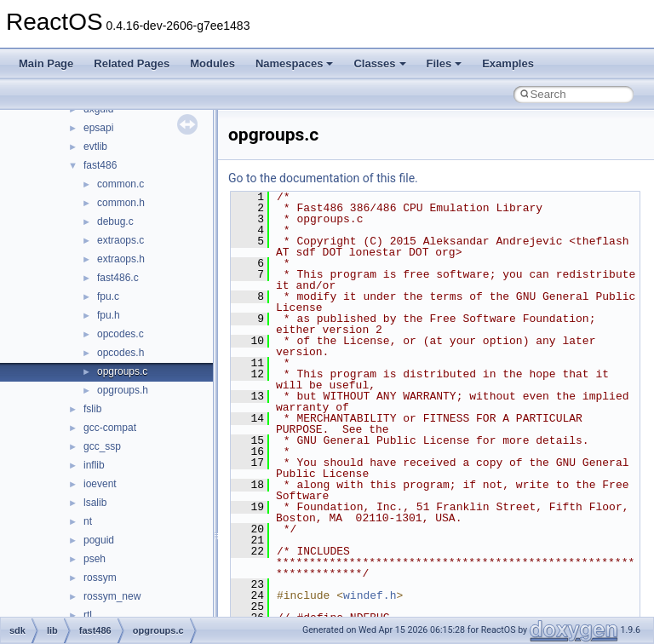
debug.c (115, 221)
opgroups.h (123, 390)
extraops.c (120, 240)
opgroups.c (122, 371)
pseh (95, 559)
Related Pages (132, 63)
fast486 (100, 165)
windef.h (370, 595)
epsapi (98, 128)
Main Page (46, 63)
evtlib (95, 147)
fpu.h (109, 315)
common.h (121, 203)
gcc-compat (110, 428)
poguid (99, 540)
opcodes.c (120, 334)
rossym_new (112, 596)
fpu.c (108, 296)
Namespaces (295, 63)
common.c (120, 184)
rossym (100, 578)
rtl (88, 615)
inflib (94, 465)
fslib (92, 409)
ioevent (100, 484)
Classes (379, 63)
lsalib (95, 503)
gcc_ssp (102, 446)
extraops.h (121, 259)
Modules (212, 63)
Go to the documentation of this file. (323, 178)
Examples (508, 63)
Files (445, 63)
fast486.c (118, 278)
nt (88, 521)
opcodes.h (120, 353)
